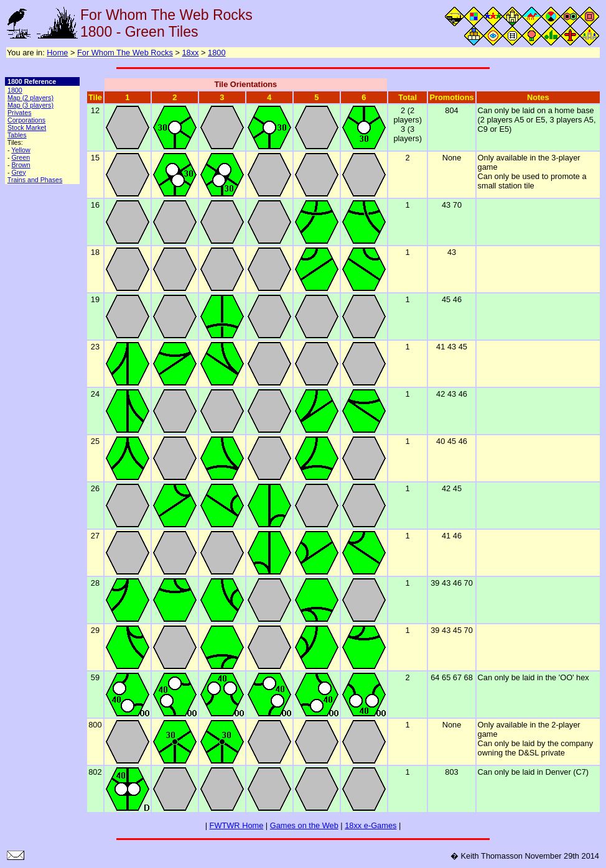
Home (57, 53)
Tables (17, 135)
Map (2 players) (30, 98)
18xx (190, 53)
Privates (20, 113)
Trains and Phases (35, 180)
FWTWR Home (237, 825)
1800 (217, 53)
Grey (18, 172)
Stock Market (27, 127)
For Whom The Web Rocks (125, 53)
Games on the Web (304, 825)
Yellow (21, 150)
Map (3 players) (30, 105)
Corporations (26, 120)
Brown (21, 165)
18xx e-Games (371, 825)
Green (21, 157)
